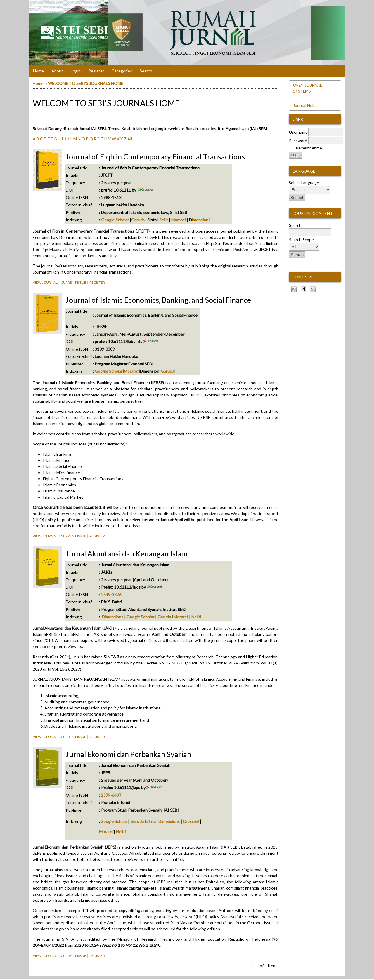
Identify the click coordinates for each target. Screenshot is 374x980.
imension (200, 220)
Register (96, 71)
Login (76, 71)
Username (298, 132)
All (130, 139)
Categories (122, 71)
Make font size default (303, 289)
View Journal (45, 282)
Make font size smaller (294, 289)
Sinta (151, 821)
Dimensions (113, 617)
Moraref (179, 220)
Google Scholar (115, 220)
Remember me (309, 148)
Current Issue (73, 282)
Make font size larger (313, 289)
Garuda (138, 220)
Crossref (191, 821)
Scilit (164, 220)
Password (298, 141)
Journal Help (304, 105)
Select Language (304, 183)
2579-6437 (111, 795)
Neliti (196, 617)
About (57, 71)
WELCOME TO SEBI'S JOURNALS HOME (86, 83)
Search (146, 71)
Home (38, 71)
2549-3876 (111, 595)
